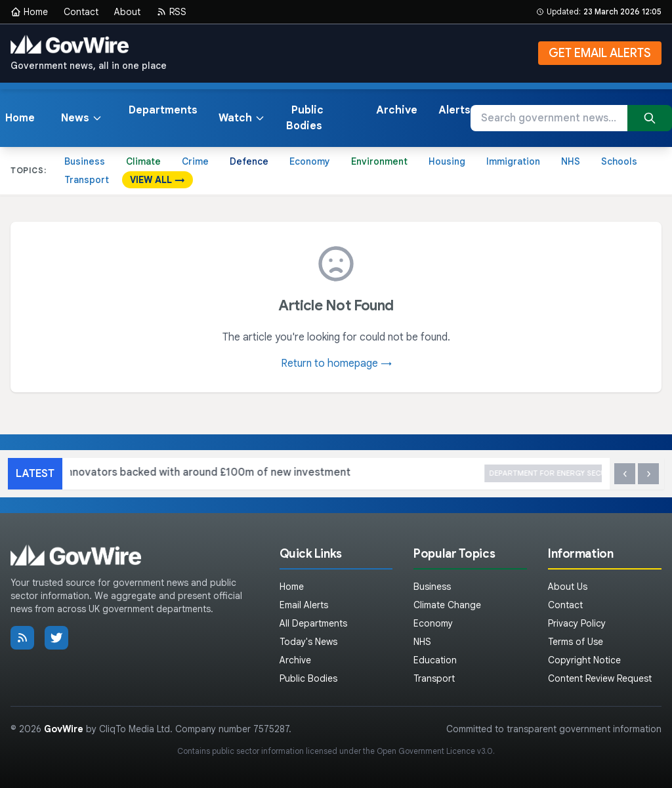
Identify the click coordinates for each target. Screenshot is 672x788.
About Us (568, 587)
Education (435, 660)
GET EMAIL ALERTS (600, 53)
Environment (379, 161)
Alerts (454, 110)
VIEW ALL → (157, 180)
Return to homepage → (336, 363)
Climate (143, 161)
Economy (310, 161)
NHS (571, 161)
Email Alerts (304, 605)
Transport (87, 180)
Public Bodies (305, 118)
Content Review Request (600, 678)
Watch (242, 118)
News (82, 118)
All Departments (313, 623)
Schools (619, 161)
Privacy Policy (577, 623)
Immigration (513, 161)
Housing (447, 161)
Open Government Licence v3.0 (435, 751)
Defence (249, 161)
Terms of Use (576, 642)
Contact (81, 12)
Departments (163, 110)
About (127, 12)
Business (85, 161)
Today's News (308, 642)
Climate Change (447, 605)
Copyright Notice (584, 660)
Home (29, 12)
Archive (397, 110)
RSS (171, 12)
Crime (195, 161)
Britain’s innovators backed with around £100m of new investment (269, 473)
